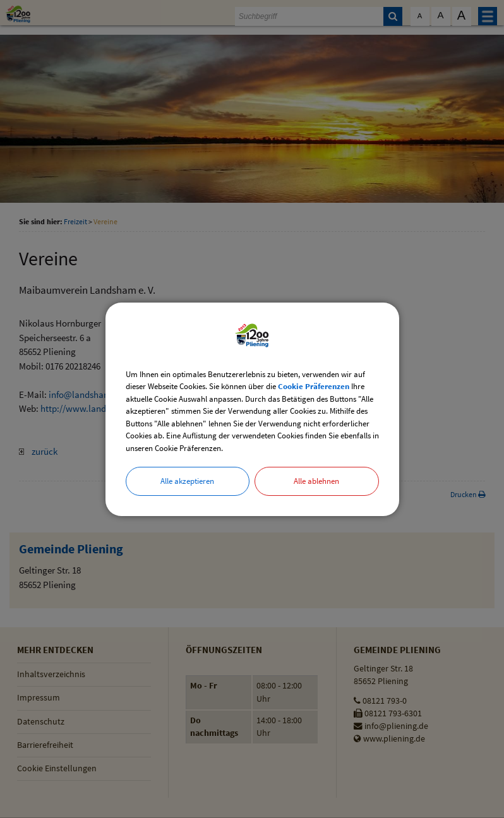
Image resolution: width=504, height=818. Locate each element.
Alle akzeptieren (187, 481)
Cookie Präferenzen (314, 386)
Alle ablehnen (316, 481)
